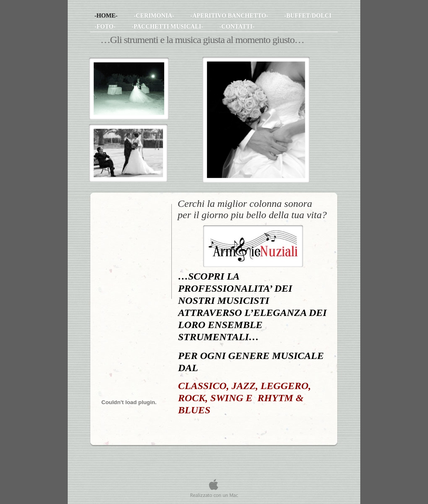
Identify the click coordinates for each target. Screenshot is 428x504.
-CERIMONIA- (155, 15)
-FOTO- (106, 26)
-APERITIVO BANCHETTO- (230, 15)
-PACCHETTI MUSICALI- (168, 26)
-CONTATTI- (237, 26)
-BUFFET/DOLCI (308, 15)
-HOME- (107, 15)
